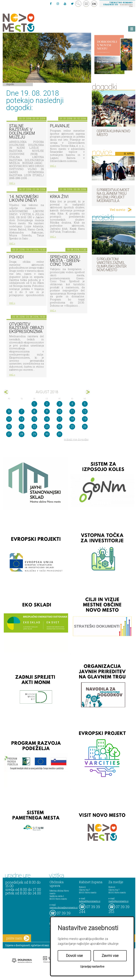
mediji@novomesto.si (119, 901)
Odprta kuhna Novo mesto (113, 133)
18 (72, 419)
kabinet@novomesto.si (90, 901)
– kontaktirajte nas (118, 4)
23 (47, 427)
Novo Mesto (27, 23)
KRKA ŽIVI (59, 197)
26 (85, 427)
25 (72, 427)
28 (22, 434)
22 (34, 427)
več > (12, 183)
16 (47, 419)
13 (9, 419)
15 (34, 419)
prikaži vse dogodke (76, 439)
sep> (88, 392)
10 (59, 411)
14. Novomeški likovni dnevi (24, 199)
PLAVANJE (60, 126)
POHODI (16, 257)
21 (22, 427)
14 (22, 419)
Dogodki (10, 84)
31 (59, 434)
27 (9, 434)
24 (59, 427)
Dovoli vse (74, 956)
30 (47, 434)
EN (94, 4)
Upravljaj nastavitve (92, 967)
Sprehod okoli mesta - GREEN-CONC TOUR (65, 261)
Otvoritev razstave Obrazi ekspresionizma (26, 328)
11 (72, 411)
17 (59, 419)
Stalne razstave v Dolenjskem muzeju (22, 132)
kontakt (86, 4)
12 (85, 411)
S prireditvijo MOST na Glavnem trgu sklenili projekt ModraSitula (113, 195)
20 (9, 427)
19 (85, 419)
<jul (6, 392)
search (78, 4)
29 (34, 434)
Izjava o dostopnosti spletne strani (27, 945)
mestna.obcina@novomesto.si (64, 907)
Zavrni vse (110, 956)
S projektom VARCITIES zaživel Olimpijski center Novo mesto (111, 264)
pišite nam (18, 938)
